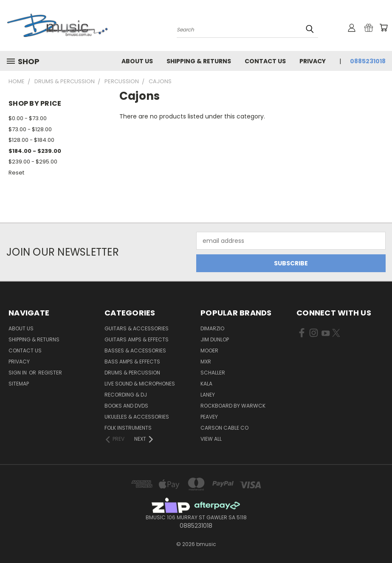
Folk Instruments (128, 428)
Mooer (209, 350)
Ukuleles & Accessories (137, 417)
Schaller (213, 373)
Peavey (209, 417)
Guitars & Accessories (137, 328)
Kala (206, 384)
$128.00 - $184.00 (31, 140)
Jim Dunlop (215, 339)
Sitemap (19, 384)
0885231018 (368, 61)
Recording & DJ (126, 395)
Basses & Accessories (135, 350)
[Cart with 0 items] (384, 28)
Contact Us (265, 61)
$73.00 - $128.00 (30, 129)
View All (211, 439)
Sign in (18, 373)
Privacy (313, 61)
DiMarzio (212, 328)
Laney (208, 395)
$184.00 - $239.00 (35, 151)
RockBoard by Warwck (233, 406)
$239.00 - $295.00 (33, 162)
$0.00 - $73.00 (28, 118)
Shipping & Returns (199, 61)
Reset (16, 173)
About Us (137, 61)
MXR (206, 362)
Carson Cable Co (224, 428)
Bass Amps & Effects (132, 362)
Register (50, 373)
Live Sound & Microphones (140, 384)
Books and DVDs (126, 406)
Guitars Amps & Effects (137, 339)
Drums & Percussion (132, 373)
